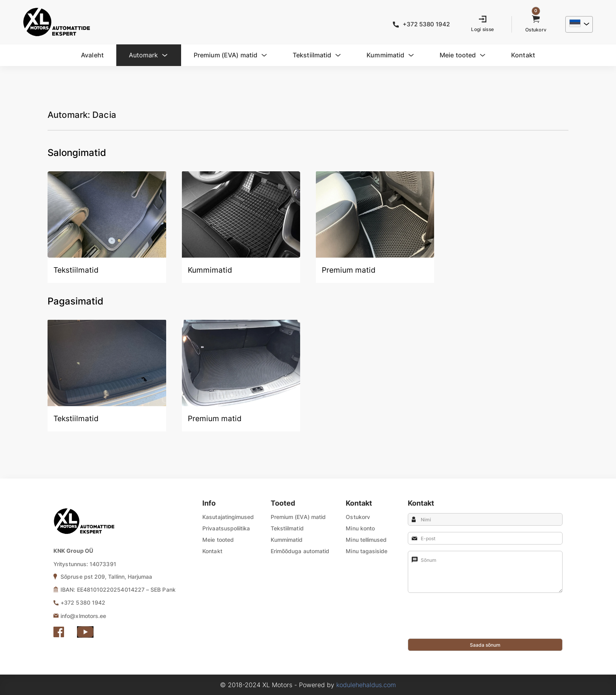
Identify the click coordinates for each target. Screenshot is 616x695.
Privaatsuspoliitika (226, 528)
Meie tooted (218, 540)
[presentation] (467, 623)
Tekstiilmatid (287, 528)
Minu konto (360, 528)
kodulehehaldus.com (366, 685)
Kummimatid (287, 540)
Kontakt (212, 551)
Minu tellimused (366, 540)
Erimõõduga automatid (300, 551)
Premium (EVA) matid (298, 517)
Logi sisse (482, 29)
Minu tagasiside (367, 551)
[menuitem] (578, 24)
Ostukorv (358, 517)
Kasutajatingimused (228, 517)
